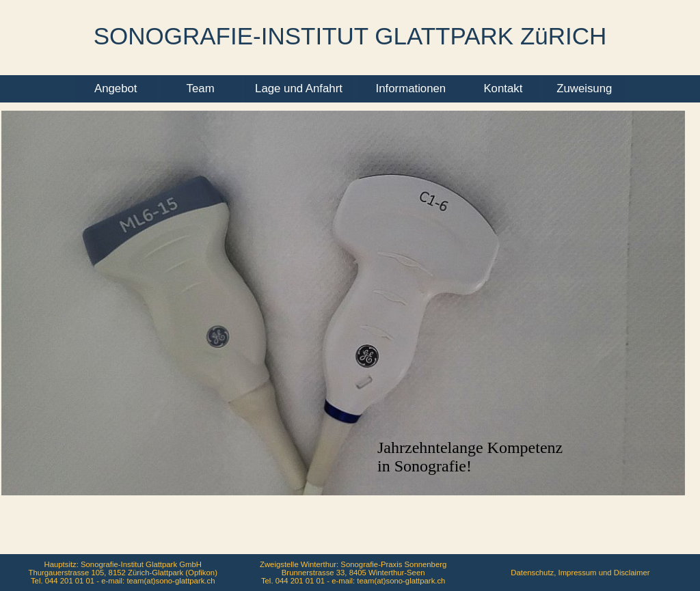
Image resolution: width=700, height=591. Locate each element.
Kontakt (503, 88)
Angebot (116, 88)
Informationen (411, 88)
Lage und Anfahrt (299, 88)
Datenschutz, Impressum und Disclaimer (580, 573)
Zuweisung (584, 88)
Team (201, 88)
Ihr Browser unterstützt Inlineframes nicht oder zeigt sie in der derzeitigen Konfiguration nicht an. (350, 350)
